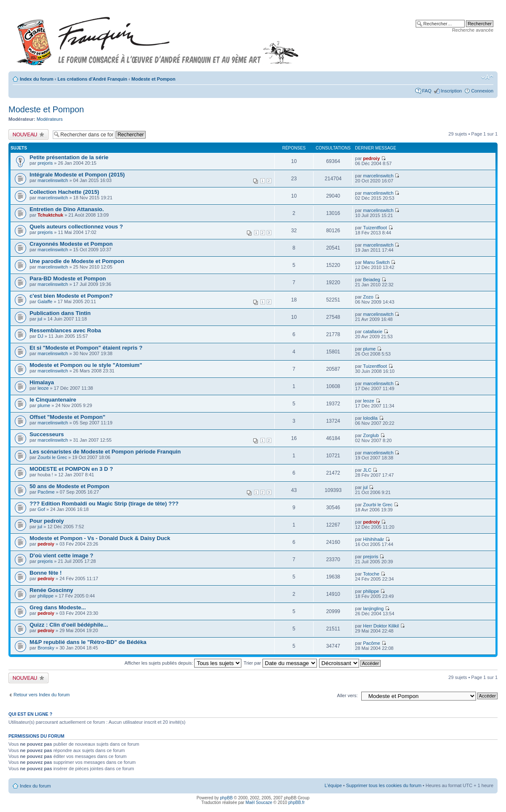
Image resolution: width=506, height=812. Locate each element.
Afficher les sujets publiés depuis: (183, 663)
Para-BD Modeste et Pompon (68, 278)
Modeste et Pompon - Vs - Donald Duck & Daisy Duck (100, 538)
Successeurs (47, 434)
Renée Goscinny (51, 590)
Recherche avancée (473, 30)
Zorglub (371, 435)
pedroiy (371, 158)
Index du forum (37, 79)
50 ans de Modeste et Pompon (69, 486)
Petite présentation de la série (69, 157)
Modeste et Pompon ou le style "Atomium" (86, 365)
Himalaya (42, 382)
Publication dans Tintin (60, 313)
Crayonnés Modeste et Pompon (71, 244)
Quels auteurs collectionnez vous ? (76, 227)
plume (369, 349)
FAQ (427, 91)
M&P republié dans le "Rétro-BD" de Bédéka (88, 642)
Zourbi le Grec (52, 457)
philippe (46, 596)
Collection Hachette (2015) (64, 192)
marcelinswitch (53, 180)
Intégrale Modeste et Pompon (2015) (77, 175)
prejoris (45, 163)
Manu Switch (376, 262)
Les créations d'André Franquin (92, 79)
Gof (41, 509)
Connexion (482, 91)
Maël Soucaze (259, 802)
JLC (367, 470)
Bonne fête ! (46, 573)
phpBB (226, 798)
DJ (40, 336)
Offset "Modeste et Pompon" (68, 417)
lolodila (370, 418)
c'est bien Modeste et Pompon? (71, 296)
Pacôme (46, 492)
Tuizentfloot (375, 228)
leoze (43, 388)
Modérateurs (50, 119)
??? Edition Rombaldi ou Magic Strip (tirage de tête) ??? (104, 504)
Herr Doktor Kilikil (381, 626)
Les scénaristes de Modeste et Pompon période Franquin (105, 452)
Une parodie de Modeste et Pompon (77, 261)
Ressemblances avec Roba (65, 330)
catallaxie (373, 331)
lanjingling (373, 608)
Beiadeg (371, 280)
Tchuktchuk (50, 215)
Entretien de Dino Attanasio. (67, 209)
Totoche (371, 574)
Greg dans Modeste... (58, 607)
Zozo (368, 297)
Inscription (451, 91)
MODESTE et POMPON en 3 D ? (71, 469)
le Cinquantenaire (53, 400)
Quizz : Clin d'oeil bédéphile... (69, 625)
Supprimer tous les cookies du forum (384, 785)
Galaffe (45, 301)
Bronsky (46, 648)
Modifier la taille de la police (487, 77)
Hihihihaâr (373, 539)
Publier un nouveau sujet (28, 134)
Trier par (280, 663)
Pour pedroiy (47, 521)
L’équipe (333, 785)
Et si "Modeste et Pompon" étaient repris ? (86, 348)
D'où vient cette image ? (61, 555)
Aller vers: (348, 695)
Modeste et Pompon (153, 79)
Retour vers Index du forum (42, 695)
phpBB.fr (296, 802)
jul (40, 319)
